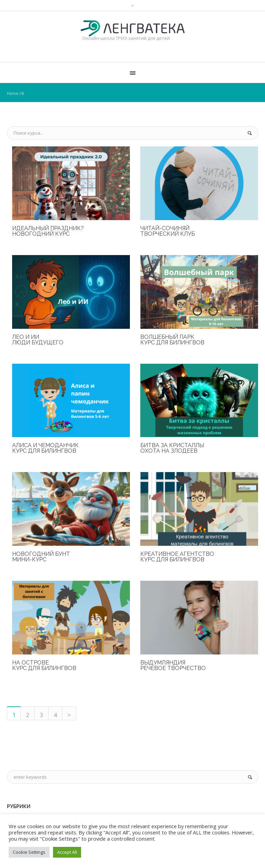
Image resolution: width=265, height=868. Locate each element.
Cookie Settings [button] (29, 852)
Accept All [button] (67, 852)
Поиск (251, 133)
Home (13, 93)
